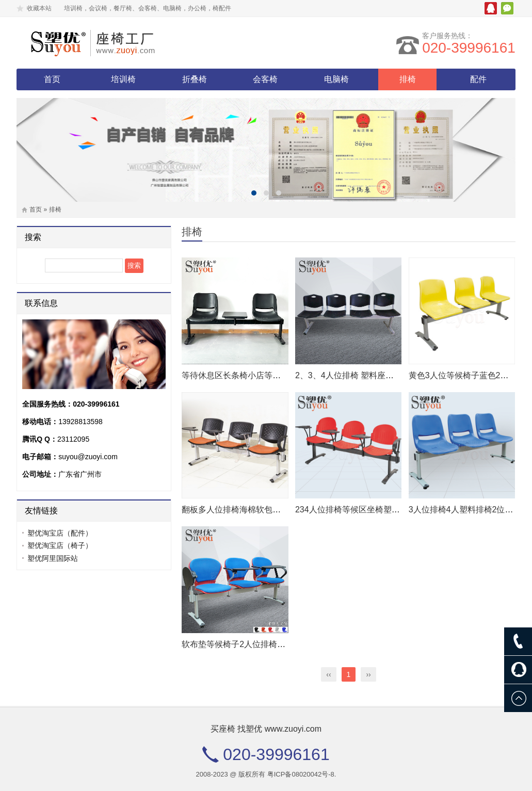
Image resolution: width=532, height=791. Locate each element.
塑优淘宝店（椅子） (60, 545)
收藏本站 (39, 8)
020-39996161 (469, 48)
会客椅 (265, 79)
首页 (52, 79)
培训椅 (123, 79)
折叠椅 (195, 79)
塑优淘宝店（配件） (60, 533)
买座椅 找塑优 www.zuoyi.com (266, 729)
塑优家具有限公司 (107, 43)
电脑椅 (336, 79)
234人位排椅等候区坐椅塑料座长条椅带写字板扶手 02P (397, 510)
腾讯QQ (491, 8)
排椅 (408, 79)
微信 (507, 8)
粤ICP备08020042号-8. (302, 774)
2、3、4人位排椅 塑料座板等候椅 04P (365, 375)
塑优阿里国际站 (53, 558)
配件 (478, 79)
